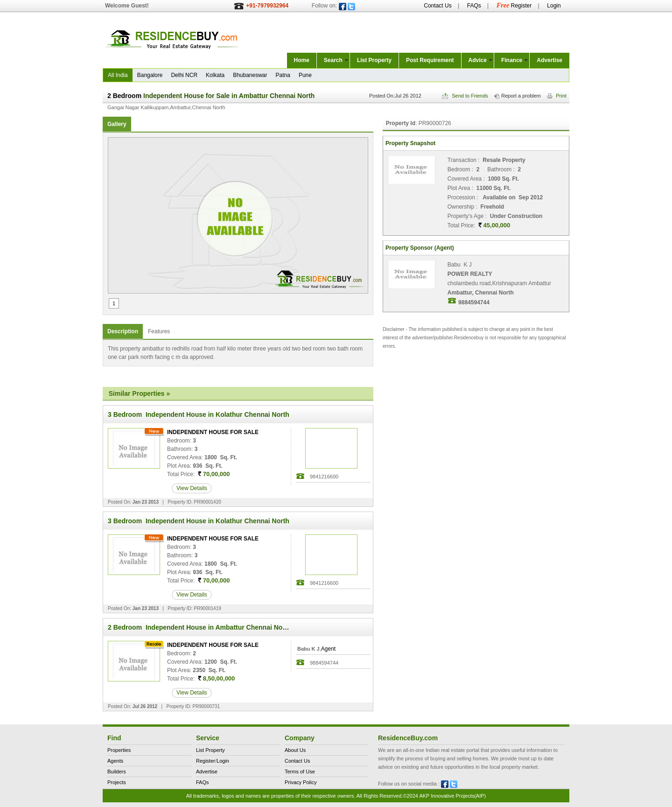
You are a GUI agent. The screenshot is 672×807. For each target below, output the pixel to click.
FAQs (474, 6)
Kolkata (215, 75)
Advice (478, 60)
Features (159, 331)
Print (557, 96)
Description (123, 331)
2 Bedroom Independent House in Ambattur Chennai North (199, 627)
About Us (295, 750)
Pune (305, 75)
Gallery (117, 124)
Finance (512, 60)
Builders (117, 772)
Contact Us (437, 6)
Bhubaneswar (250, 75)
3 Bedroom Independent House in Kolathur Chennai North (199, 414)
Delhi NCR (184, 75)
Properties (119, 750)
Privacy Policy (301, 782)
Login (554, 6)
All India (118, 75)
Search (333, 60)
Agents (115, 761)
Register (514, 6)
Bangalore (150, 75)
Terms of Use (300, 772)
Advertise (549, 60)
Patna (283, 75)
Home (302, 60)
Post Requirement (430, 60)
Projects (117, 782)
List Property (374, 60)
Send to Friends (465, 96)
